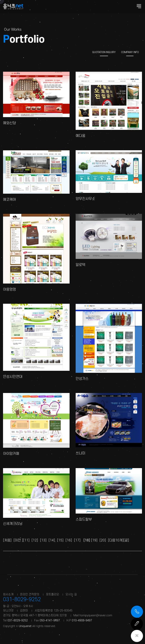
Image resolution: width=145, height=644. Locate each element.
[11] (26, 540)
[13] (43, 540)
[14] (52, 540)
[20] (103, 540)
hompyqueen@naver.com (96, 615)
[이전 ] (18, 540)
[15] (60, 540)
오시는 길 (71, 594)
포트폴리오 (52, 594)
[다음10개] (116, 540)
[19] (94, 540)
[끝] (126, 540)
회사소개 (8, 594)
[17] (77, 540)
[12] (35, 540)
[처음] (7, 540)
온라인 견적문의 (30, 594)
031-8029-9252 (22, 600)
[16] (69, 540)
